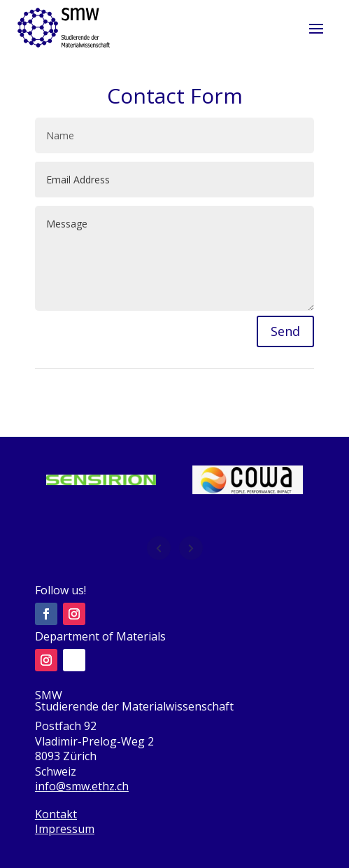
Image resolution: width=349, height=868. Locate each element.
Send (285, 331)
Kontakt (56, 814)
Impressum (65, 829)
